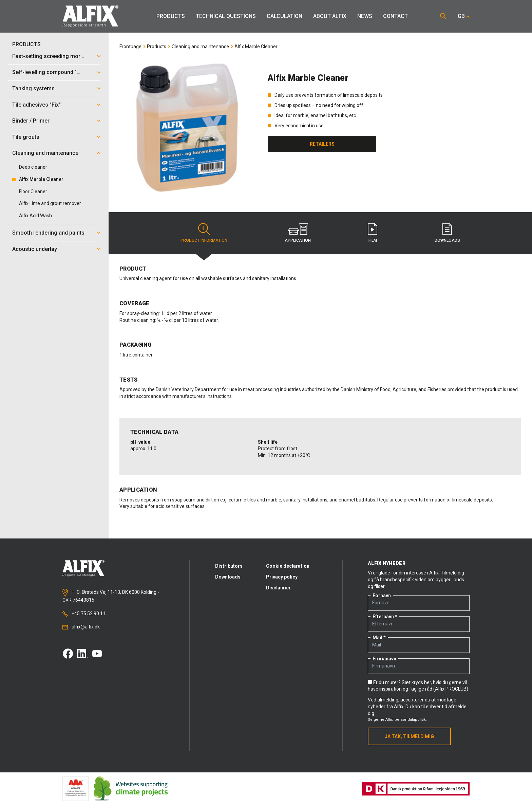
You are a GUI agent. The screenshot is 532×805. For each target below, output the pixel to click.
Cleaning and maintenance (45, 153)
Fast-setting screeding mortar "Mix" (51, 56)
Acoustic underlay (35, 249)
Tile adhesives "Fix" (36, 105)
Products (171, 16)
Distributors (229, 566)
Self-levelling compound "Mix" (50, 72)
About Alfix (330, 16)
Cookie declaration (288, 566)
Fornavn (382, 596)
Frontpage (130, 47)
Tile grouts (26, 137)
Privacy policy (282, 577)
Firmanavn (384, 659)
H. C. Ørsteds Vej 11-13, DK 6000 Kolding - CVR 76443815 (111, 596)
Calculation (284, 16)
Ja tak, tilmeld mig (409, 736)
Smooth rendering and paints (48, 233)
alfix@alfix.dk (81, 627)
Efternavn (383, 617)
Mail (377, 638)
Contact (395, 16)
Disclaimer (278, 588)
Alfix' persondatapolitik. (406, 720)
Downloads (228, 577)
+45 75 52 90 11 (84, 614)
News (365, 16)
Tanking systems (33, 88)
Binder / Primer (31, 121)
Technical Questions (226, 16)
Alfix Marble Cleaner (256, 47)
